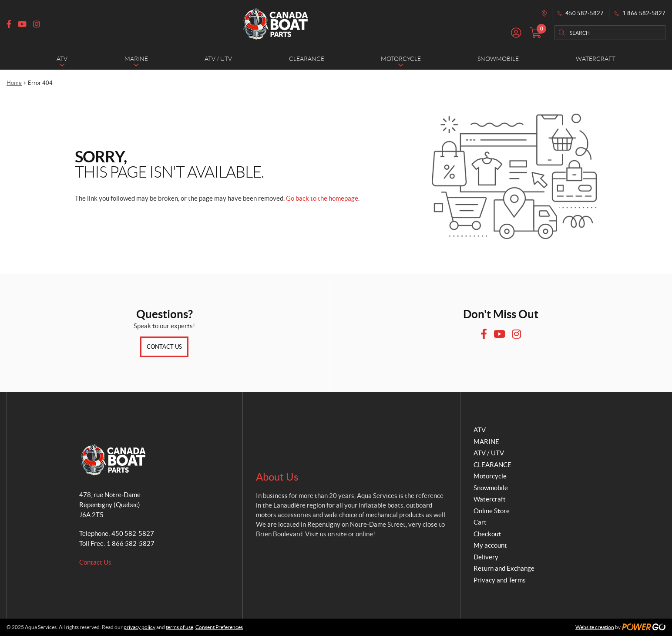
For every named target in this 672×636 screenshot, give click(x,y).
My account (490, 545)
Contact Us (164, 347)
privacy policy (139, 627)
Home (14, 83)
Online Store (492, 511)
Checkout (487, 534)
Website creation (595, 627)
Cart (480, 522)
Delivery (486, 557)
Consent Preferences (219, 627)
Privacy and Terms (500, 580)
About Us (277, 477)
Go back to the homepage (322, 198)
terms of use (180, 627)
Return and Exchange (504, 568)
